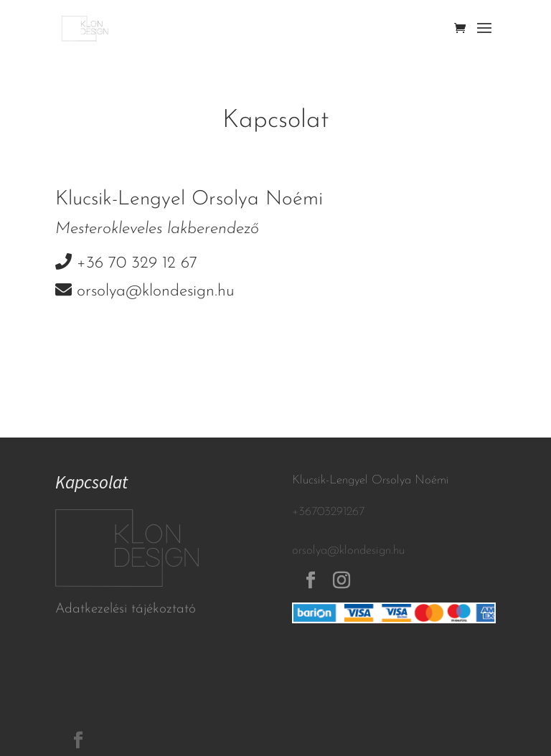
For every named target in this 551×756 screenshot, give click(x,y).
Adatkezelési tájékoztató (126, 609)
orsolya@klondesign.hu (156, 292)
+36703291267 (328, 512)
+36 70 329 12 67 (137, 264)
